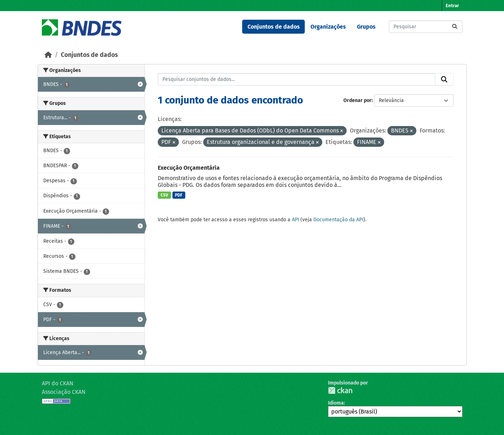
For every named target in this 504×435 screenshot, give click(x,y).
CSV (164, 195)
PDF (179, 195)
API (295, 220)
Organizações (328, 27)
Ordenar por (358, 100)
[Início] (48, 55)
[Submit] (455, 27)
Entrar (452, 6)
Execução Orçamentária (189, 168)
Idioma (336, 403)
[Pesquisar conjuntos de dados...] (426, 27)
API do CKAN (58, 383)
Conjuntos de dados (274, 27)
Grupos (366, 27)
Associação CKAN (64, 392)
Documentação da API (338, 220)
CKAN (340, 390)
